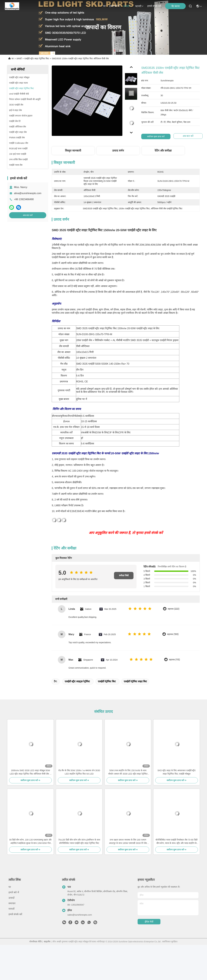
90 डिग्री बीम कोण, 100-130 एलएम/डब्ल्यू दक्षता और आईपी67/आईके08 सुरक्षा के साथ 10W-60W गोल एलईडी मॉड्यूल (30, 842)
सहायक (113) (174, 660)
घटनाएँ (139, 6)
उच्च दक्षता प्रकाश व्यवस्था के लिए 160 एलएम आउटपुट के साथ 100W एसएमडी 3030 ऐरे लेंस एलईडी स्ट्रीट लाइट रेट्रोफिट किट (128, 842)
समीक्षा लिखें (124, 575)
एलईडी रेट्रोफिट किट (107, 681)
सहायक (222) (174, 609)
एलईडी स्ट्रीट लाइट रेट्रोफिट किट (37, 59)
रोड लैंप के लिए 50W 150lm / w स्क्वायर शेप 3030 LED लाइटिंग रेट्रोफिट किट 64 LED (79, 772)
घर (104, 6)
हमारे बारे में (115, 6)
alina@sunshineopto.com (28, 193)
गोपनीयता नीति (35, 942)
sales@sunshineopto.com (80, 915)
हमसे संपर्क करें (154, 6)
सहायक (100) (173, 634)
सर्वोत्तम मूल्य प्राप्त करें (157, 136)
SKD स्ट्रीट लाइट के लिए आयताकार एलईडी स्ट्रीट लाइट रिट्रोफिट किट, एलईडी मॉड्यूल (176, 772)
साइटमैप (47, 942)
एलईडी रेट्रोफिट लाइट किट (135, 681)
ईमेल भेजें (149, 922)
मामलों (11, 909)
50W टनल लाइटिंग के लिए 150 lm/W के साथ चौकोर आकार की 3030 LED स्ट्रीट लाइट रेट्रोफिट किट (128, 772)
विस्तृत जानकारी (73, 151)
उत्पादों (127, 6)
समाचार (12, 903)
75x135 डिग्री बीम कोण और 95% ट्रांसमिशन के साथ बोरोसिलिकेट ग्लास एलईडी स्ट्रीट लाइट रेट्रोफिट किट (79, 841)
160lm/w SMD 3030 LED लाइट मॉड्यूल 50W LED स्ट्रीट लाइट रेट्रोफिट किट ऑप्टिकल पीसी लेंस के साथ (30, 772)
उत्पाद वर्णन (118, 151)
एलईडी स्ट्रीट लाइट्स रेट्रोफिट (77, 681)
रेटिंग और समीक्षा (163, 151)
